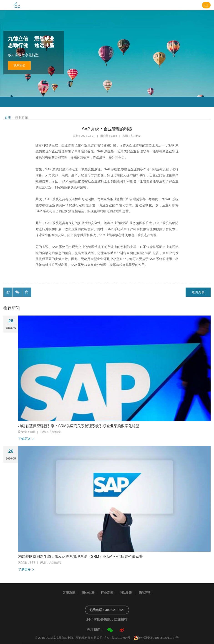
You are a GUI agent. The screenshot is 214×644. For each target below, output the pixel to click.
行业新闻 (107, 593)
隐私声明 (145, 593)
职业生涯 (88, 593)
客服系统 (69, 593)
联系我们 (19, 65)
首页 (8, 118)
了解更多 (25, 439)
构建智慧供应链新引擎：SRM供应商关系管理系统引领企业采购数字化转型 (79, 426)
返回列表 (198, 292)
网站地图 (126, 593)
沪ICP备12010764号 (117, 638)
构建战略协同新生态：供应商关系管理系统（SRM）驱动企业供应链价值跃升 (81, 557)
